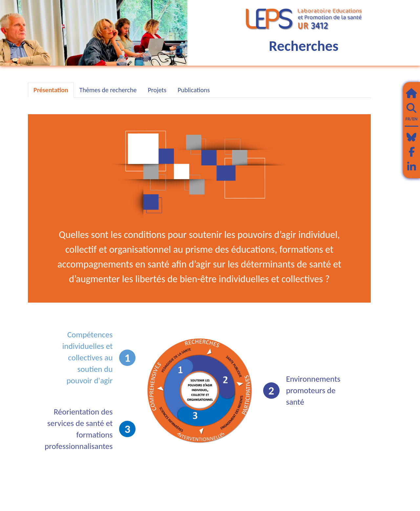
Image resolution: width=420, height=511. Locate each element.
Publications (194, 90)
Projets (157, 90)
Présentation (51, 90)
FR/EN (411, 119)
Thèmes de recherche (108, 90)
